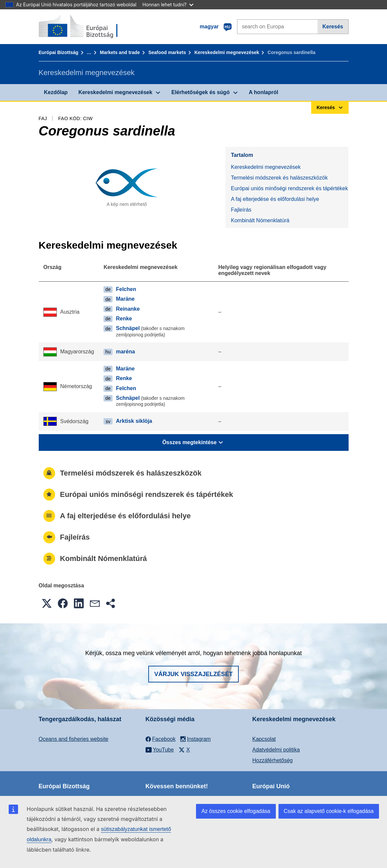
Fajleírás (241, 210)
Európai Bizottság (59, 52)
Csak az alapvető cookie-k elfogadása (329, 811)
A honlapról (263, 92)
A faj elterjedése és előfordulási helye (275, 199)
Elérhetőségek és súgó (200, 92)
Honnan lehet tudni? (168, 5)
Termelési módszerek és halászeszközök (279, 178)
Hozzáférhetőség (273, 760)
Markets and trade (120, 52)
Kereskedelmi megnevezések (227, 52)
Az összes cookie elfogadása (236, 811)
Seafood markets (167, 52)
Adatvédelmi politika (276, 750)
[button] (47, 603)
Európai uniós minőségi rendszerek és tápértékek (289, 188)
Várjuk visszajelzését (193, 674)
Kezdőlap (56, 92)
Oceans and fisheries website (74, 739)
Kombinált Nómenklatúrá (260, 220)
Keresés (333, 27)
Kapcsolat (264, 739)
